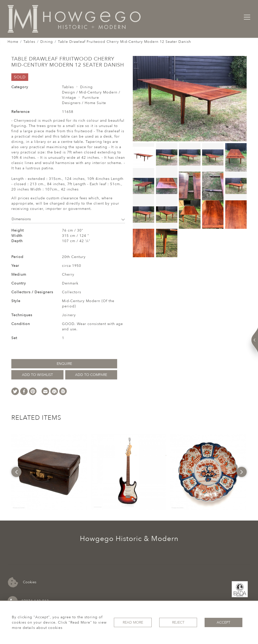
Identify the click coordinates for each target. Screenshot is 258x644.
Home (13, 42)
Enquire (64, 364)
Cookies (22, 582)
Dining (47, 42)
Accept (223, 622)
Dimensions (68, 219)
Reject (178, 622)
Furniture (91, 98)
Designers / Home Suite (84, 103)
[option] (49, 472)
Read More (133, 622)
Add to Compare (91, 375)
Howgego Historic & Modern (129, 539)
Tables (29, 42)
